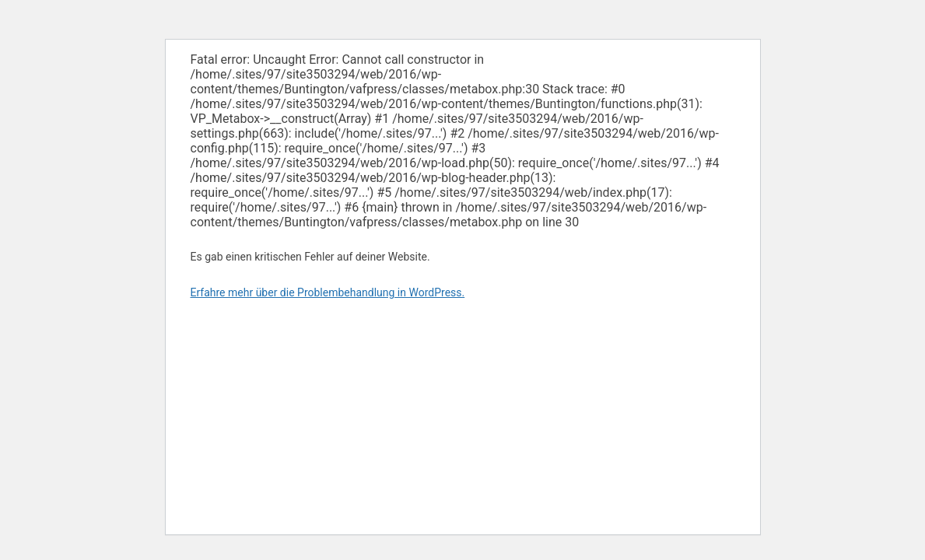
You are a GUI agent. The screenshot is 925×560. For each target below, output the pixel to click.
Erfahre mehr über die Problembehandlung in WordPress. (328, 292)
